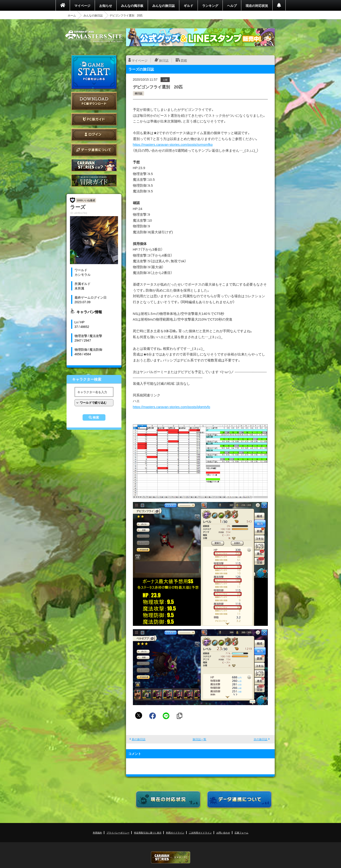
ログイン (94, 134)
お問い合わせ (223, 832)
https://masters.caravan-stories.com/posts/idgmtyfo (172, 407)
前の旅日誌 (139, 739)
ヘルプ (232, 5)
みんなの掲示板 (132, 5)
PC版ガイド (94, 119)
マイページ (82, 5)
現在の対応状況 (257, 5)
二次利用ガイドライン (200, 832)
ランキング (210, 5)
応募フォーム (242, 832)
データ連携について (94, 150)
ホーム (72, 15)
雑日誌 (138, 93)
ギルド (188, 5)
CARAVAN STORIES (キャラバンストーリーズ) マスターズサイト (94, 36)
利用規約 (97, 832)
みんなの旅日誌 (164, 5)
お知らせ (106, 5)
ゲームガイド (94, 180)
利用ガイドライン (175, 832)
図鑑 (184, 60)
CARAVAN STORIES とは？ (94, 165)
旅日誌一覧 (199, 739)
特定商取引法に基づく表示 (148, 832)
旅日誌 (164, 60)
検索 (96, 417)
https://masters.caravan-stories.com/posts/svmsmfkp (173, 144)
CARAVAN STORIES (171, 857)
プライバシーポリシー (118, 832)
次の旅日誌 (260, 739)
